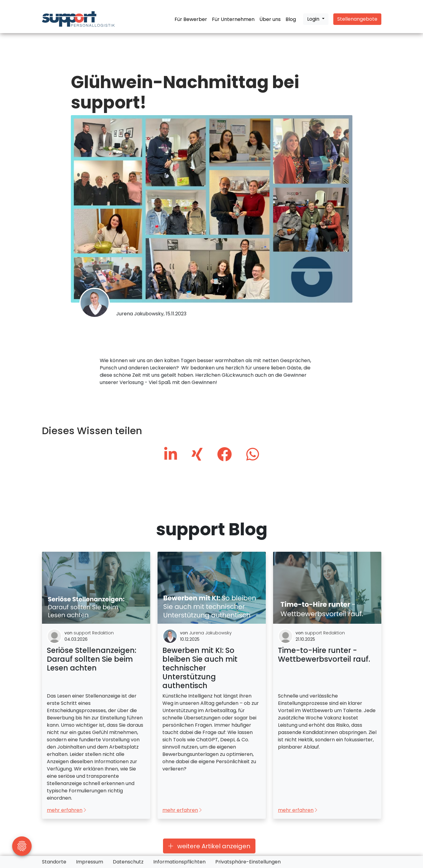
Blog (291, 19)
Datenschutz (128, 862)
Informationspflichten (179, 862)
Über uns (270, 19)
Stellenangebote (357, 19)
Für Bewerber (191, 19)
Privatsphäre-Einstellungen (248, 862)
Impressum (90, 862)
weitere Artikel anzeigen (209, 846)
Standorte (54, 862)
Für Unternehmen (233, 19)
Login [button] (314, 19)
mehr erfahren (67, 810)
